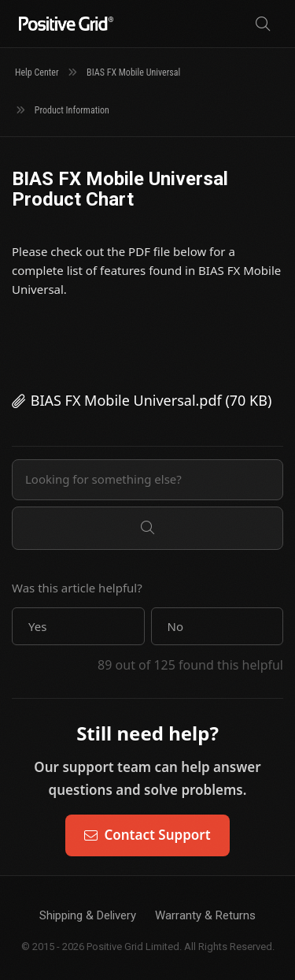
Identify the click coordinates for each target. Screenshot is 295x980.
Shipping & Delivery (88, 915)
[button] (78, 626)
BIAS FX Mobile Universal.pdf (126, 400)
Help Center (37, 72)
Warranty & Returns (205, 915)
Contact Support (147, 835)
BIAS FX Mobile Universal (133, 72)
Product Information (72, 110)
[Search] (263, 24)
